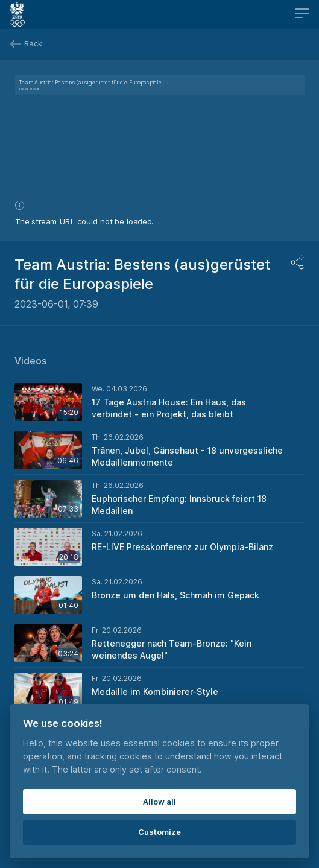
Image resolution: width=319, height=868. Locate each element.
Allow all (159, 802)
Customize (159, 832)
